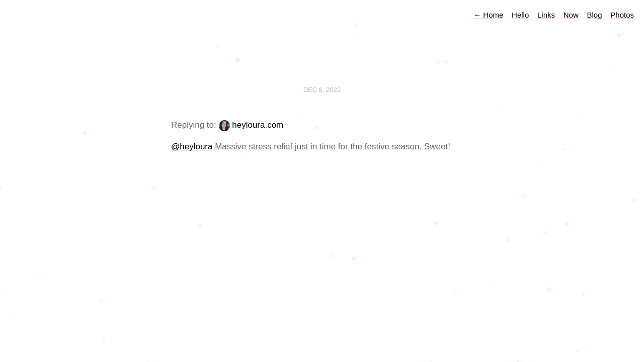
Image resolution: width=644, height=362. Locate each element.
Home (488, 15)
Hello (520, 15)
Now (571, 15)
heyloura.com (258, 125)
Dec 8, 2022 (322, 90)
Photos (622, 15)
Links (546, 15)
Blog (595, 15)
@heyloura (192, 147)
